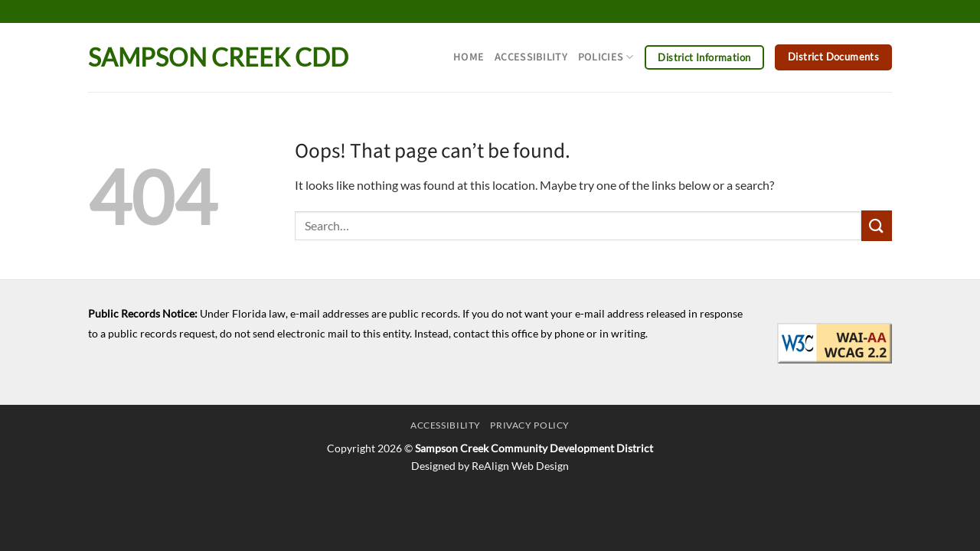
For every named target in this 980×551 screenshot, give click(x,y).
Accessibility (531, 57)
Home (469, 57)
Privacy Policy (530, 425)
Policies (606, 57)
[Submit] (877, 225)
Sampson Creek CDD (218, 57)
